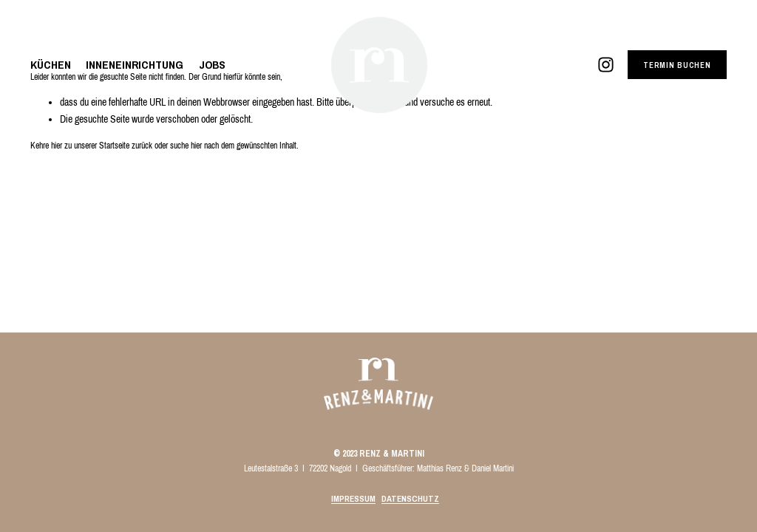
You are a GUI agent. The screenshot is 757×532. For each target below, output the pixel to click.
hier (57, 146)
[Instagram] (606, 65)
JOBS (212, 65)
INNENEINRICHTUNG (135, 65)
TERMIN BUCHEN (677, 65)
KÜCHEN (51, 65)
